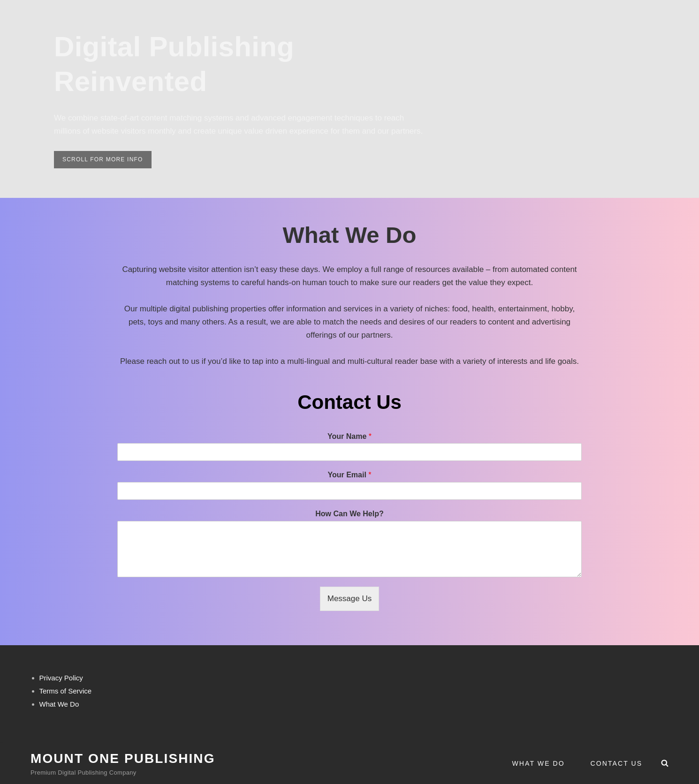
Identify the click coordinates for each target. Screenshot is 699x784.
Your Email (349, 475)
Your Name (349, 436)
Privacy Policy (61, 678)
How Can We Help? (349, 514)
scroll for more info (107, 161)
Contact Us (617, 763)
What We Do (539, 763)
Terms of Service (66, 691)
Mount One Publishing (123, 758)
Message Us (349, 599)
